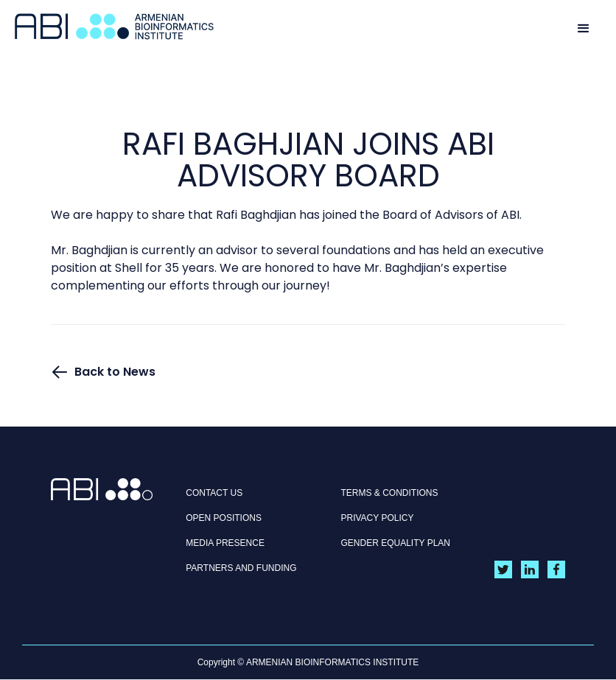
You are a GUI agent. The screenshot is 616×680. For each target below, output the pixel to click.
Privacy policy (378, 518)
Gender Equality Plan (396, 543)
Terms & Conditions (390, 493)
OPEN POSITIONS (224, 518)
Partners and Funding (241, 568)
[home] (114, 27)
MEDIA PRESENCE (225, 543)
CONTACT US (214, 493)
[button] (584, 27)
